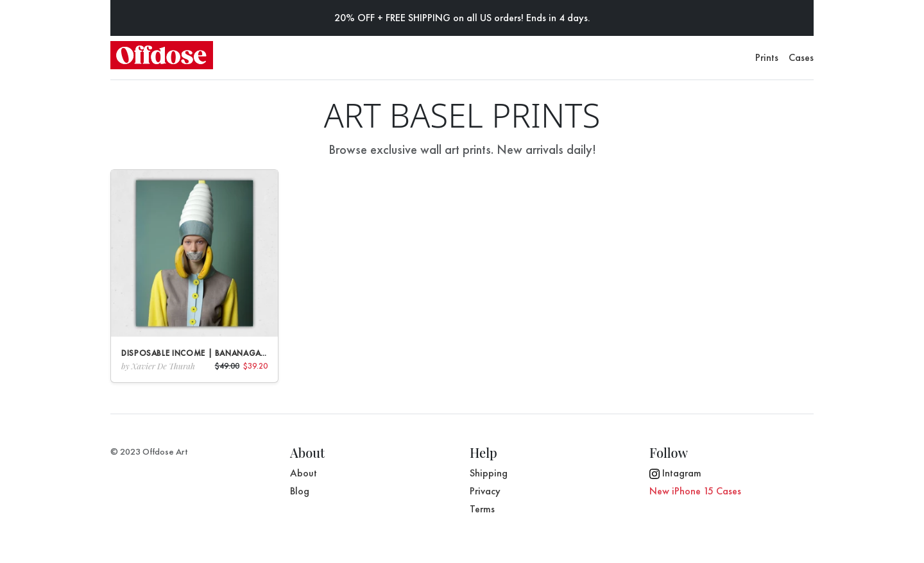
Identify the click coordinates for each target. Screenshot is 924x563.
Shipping (489, 473)
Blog (300, 491)
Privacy (485, 491)
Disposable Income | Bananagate (195, 353)
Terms (482, 509)
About (304, 473)
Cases (801, 57)
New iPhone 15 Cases (695, 491)
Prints (767, 57)
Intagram (675, 473)
